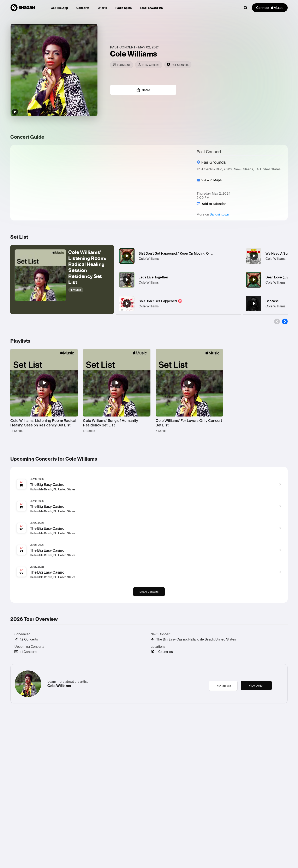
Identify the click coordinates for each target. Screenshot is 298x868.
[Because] (254, 303)
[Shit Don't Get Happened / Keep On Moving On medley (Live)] (127, 256)
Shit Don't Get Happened (158, 301)
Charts (102, 8)
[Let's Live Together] (127, 280)
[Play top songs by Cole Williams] (15, 112)
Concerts (83, 8)
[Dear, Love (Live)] (254, 280)
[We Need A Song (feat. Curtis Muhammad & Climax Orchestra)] (254, 256)
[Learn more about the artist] (199, 54)
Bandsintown (219, 214)
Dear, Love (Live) (279, 277)
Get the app (59, 8)
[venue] (178, 65)
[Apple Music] (89, 290)
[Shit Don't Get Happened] (127, 303)
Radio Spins (124, 8)
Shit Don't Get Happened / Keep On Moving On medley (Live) (185, 253)
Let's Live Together (154, 277)
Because (272, 301)
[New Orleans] (149, 65)
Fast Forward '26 (151, 8)
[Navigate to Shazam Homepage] (23, 8)
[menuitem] (59, 8)
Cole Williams (149, 259)
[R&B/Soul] (122, 65)
